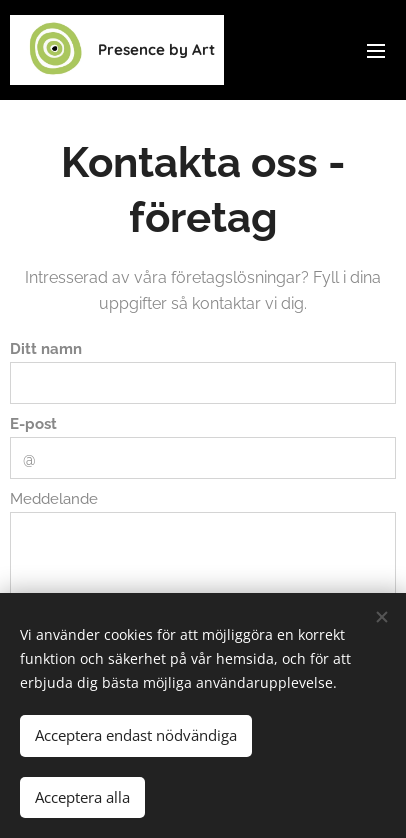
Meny (376, 51)
